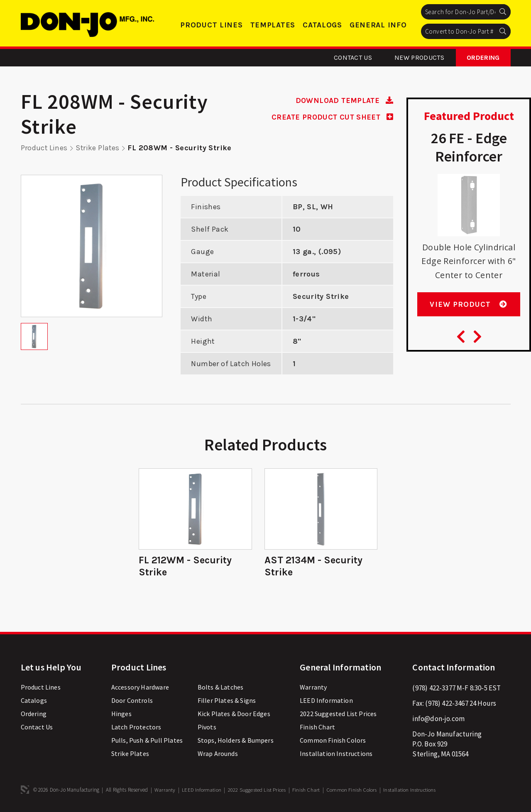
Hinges (121, 713)
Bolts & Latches (221, 687)
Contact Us (353, 57)
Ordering (483, 57)
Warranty (313, 687)
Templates (273, 25)
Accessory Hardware (140, 687)
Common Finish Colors (333, 740)
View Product (469, 305)
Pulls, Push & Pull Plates (147, 740)
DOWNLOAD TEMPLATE (343, 100)
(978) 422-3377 (434, 687)
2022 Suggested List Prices (338, 713)
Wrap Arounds (218, 753)
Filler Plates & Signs (227, 700)
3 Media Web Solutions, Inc (25, 789)
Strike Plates (99, 148)
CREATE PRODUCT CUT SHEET (331, 117)
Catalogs (322, 25)
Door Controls (132, 700)
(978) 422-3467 (447, 703)
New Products (419, 57)
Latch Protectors (136, 726)
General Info (378, 25)
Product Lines (211, 25)
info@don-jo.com (438, 718)
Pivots (207, 726)
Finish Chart (317, 726)
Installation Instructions (336, 753)
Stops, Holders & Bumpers (236, 740)
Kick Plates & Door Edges (234, 713)
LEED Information (326, 700)
